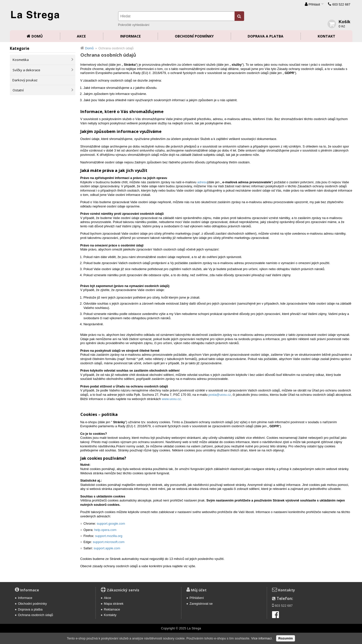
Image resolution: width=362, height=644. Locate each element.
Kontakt (326, 36)
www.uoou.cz (171, 399)
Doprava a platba (266, 36)
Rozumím (286, 638)
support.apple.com (107, 548)
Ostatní (18, 90)
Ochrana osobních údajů (35, 615)
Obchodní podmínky (194, 36)
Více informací (261, 638)
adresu (202, 182)
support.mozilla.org (109, 536)
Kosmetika (21, 60)
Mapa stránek (114, 604)
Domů (37, 36)
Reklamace (112, 609)
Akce (81, 36)
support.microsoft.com (109, 542)
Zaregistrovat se (201, 604)
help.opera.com (105, 530)
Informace (130, 36)
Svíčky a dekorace (26, 70)
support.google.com (111, 524)
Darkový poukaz (25, 80)
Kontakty (110, 615)
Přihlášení (197, 598)
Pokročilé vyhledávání (134, 25)
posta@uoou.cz (220, 395)
